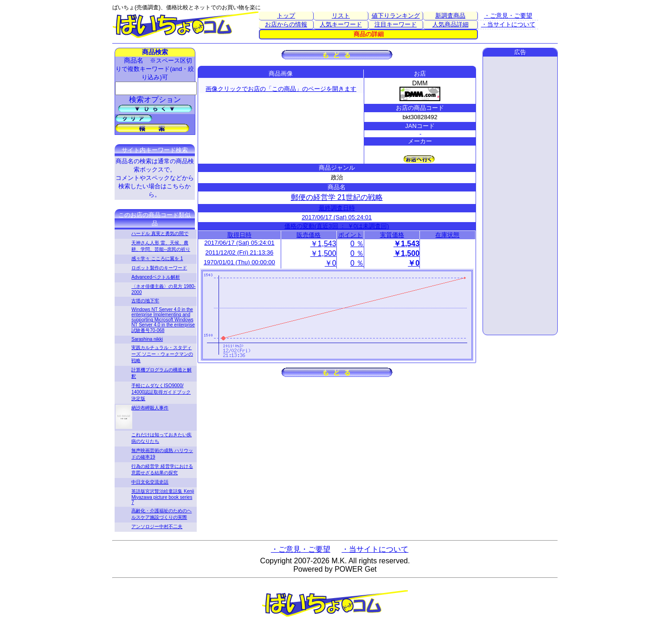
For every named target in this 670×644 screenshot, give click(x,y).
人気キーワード (341, 24)
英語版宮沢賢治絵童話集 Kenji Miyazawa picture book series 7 (163, 497)
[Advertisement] (520, 196)
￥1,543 (323, 244)
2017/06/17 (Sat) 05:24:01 (337, 217)
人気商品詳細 (451, 24)
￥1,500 (323, 253)
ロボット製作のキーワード (159, 268)
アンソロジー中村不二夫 (157, 526)
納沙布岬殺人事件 (150, 408)
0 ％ (357, 244)
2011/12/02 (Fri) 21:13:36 (239, 252)
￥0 (331, 263)
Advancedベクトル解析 (155, 277)
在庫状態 (447, 235)
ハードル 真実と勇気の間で (160, 233)
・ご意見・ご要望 (508, 16)
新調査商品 (450, 16)
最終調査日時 (337, 208)
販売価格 (309, 235)
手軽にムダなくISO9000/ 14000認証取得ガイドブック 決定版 (161, 392)
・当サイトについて (508, 24)
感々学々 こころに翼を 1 (157, 258)
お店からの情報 (286, 24)
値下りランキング (396, 16)
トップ (286, 16)
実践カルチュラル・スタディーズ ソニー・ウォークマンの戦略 (162, 354)
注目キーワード (396, 24)
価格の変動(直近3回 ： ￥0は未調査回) (337, 226)
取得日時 (239, 235)
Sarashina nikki (147, 339)
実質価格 (392, 235)
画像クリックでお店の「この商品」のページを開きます (281, 89)
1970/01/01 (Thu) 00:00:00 (239, 262)
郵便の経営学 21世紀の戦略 (337, 197)
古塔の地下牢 (145, 301)
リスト (341, 16)
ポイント (350, 235)
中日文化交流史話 (150, 482)
